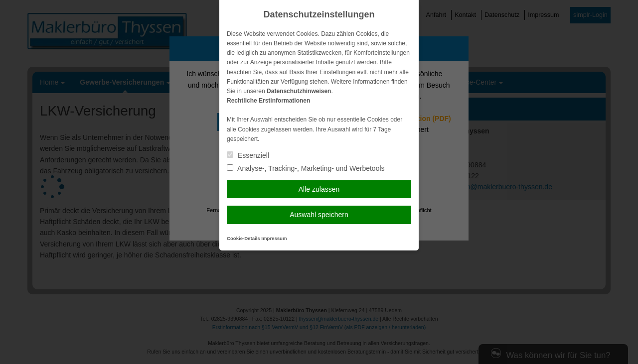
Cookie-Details (243, 238)
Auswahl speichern (319, 215)
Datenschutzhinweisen (299, 91)
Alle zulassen (319, 189)
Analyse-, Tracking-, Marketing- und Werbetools (306, 168)
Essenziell (248, 155)
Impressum (274, 238)
